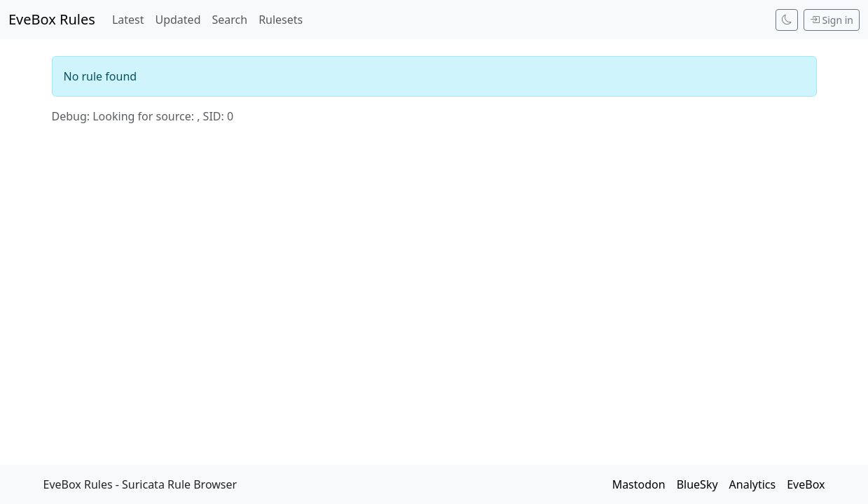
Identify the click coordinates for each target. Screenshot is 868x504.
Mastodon (639, 484)
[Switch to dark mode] (787, 20)
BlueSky (697, 484)
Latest (128, 20)
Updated (178, 20)
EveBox (806, 484)
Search (229, 20)
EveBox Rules (52, 19)
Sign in (832, 20)
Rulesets (281, 20)
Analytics (753, 484)
